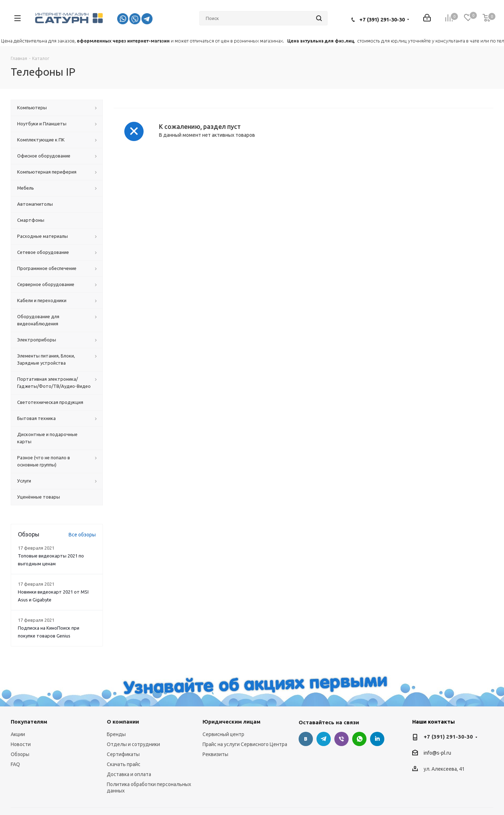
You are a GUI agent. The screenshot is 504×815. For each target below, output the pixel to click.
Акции (18, 734)
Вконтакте (306, 739)
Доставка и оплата (129, 774)
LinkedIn (377, 739)
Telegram (324, 739)
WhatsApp (359, 739)
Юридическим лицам (231, 722)
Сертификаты (123, 754)
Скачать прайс (124, 764)
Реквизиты (215, 754)
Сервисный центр (223, 734)
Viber (341, 739)
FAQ (15, 764)
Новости (21, 744)
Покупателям (29, 722)
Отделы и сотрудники (133, 744)
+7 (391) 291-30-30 (382, 19)
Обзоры (20, 754)
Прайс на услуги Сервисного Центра (245, 744)
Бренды (116, 734)
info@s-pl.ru (437, 753)
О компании (123, 722)
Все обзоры (82, 535)
